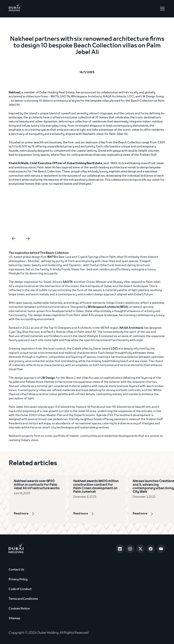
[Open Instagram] (130, 549)
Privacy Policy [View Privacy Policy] (18, 579)
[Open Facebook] (151, 549)
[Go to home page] (16, 549)
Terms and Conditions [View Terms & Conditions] (23, 599)
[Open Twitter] (140, 549)
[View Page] (29, 516)
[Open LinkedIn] (120, 549)
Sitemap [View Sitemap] (14, 618)
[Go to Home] (14, 9)
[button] (162, 9)
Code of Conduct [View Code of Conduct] (20, 589)
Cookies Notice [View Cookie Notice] (19, 609)
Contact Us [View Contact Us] (16, 570)
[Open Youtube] (161, 549)
